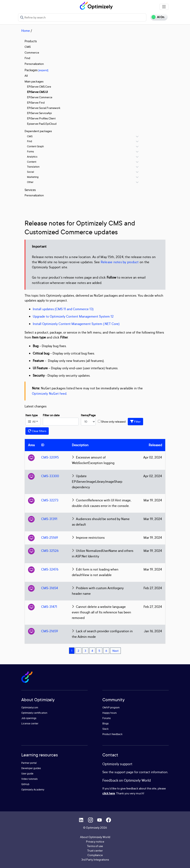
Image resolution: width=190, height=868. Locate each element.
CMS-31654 (50, 588)
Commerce (32, 52)
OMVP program (111, 707)
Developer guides (31, 768)
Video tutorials (29, 779)
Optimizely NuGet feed (49, 393)
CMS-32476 (50, 569)
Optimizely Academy (33, 790)
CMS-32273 (50, 500)
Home (26, 31)
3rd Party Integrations (95, 859)
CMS (28, 47)
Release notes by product (120, 262)
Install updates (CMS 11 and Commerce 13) (63, 309)
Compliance (95, 855)
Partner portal (29, 763)
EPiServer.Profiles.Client (41, 118)
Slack (105, 729)
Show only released (113, 421)
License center (30, 723)
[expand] (43, 70)
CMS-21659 (50, 631)
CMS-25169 (50, 537)
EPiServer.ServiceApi (39, 113)
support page (124, 772)
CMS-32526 (50, 551)
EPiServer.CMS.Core (39, 87)
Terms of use (95, 846)
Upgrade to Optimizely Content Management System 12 (73, 316)
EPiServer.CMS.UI (37, 92)
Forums (107, 718)
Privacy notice (95, 841)
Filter (135, 421)
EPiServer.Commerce (40, 97)
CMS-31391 (49, 519)
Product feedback (112, 734)
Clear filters (37, 431)
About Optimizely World (95, 837)
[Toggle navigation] (164, 7)
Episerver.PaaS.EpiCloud (42, 124)
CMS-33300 (50, 476)
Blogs (106, 723)
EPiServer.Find (36, 103)
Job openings (29, 718)
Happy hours (110, 713)
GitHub (25, 784)
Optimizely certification (34, 713)
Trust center (95, 850)
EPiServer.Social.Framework (44, 108)
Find (27, 58)
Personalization (34, 64)
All (26, 76)
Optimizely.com (30, 707)
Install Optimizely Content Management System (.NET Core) (76, 324)
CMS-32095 (50, 457)
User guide (27, 774)
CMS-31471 (49, 607)
